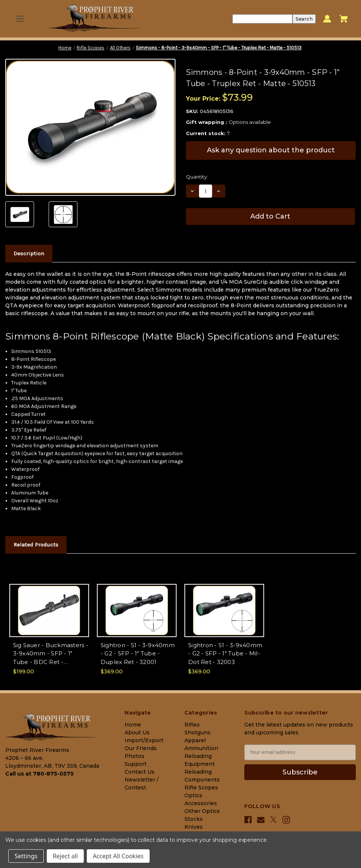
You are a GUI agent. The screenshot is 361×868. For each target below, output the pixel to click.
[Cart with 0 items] (344, 19)
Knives (194, 827)
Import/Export (144, 740)
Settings (26, 856)
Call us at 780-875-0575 (39, 774)
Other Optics (202, 811)
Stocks (194, 819)
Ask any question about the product (271, 150)
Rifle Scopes (201, 788)
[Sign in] (327, 19)
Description (29, 253)
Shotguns (198, 733)
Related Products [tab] (36, 545)
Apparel (195, 740)
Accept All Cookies (118, 856)
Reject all (65, 856)
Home (133, 725)
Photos (134, 756)
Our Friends (141, 748)
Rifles (192, 725)
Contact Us (140, 772)
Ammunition (201, 748)
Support (136, 764)
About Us (137, 733)
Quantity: (197, 177)
